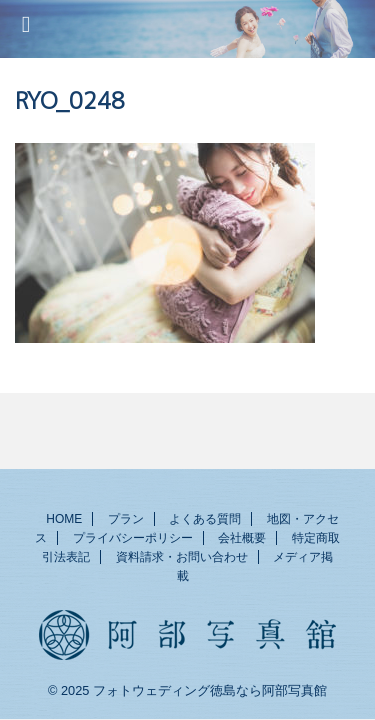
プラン (126, 519)
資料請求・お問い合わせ (182, 557)
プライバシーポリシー (133, 538)
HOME (64, 519)
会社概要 (242, 538)
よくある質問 (205, 519)
